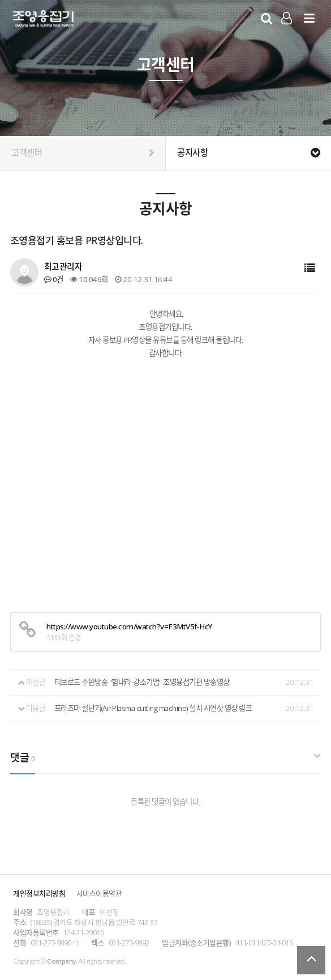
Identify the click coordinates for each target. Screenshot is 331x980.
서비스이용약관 (99, 893)
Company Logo (43, 20)
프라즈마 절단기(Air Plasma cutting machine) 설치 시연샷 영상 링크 (153, 708)
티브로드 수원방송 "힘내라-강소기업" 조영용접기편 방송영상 (142, 682)
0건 (54, 279)
